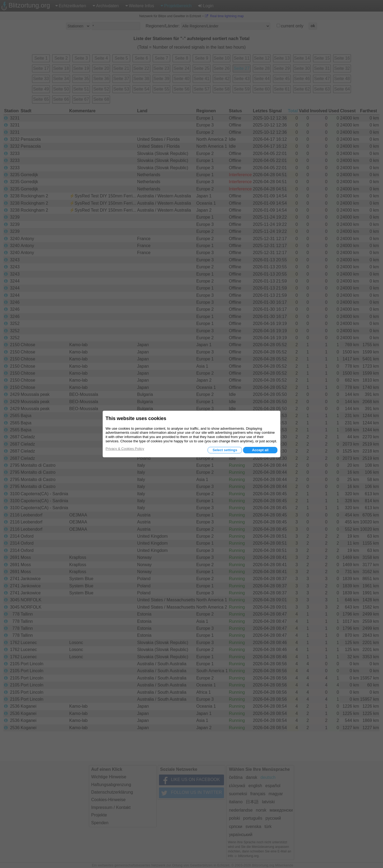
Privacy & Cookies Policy (125, 449)
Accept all (260, 450)
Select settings (225, 450)
